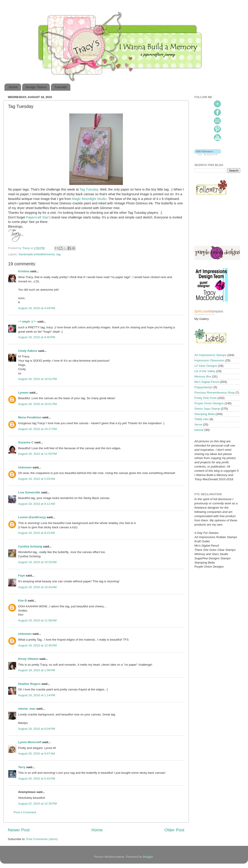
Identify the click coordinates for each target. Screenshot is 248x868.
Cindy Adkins (28, 351)
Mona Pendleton (30, 417)
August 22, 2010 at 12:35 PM (37, 804)
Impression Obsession (209, 360)
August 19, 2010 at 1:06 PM (37, 670)
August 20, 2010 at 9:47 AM (37, 754)
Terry (22, 767)
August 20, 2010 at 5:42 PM (37, 779)
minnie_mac (27, 709)
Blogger (148, 857)
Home (13, 87)
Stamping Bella (205, 414)
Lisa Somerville (29, 492)
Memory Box (203, 376)
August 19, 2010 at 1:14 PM (37, 695)
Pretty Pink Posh (206, 398)
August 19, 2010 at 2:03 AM (37, 479)
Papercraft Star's (39, 217)
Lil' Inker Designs (206, 366)
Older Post (174, 830)
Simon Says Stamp (207, 409)
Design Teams (36, 87)
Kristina (24, 271)
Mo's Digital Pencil (207, 382)
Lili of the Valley (205, 371)
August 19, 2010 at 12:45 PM (37, 645)
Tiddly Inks (202, 419)
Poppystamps (204, 387)
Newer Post (19, 830)
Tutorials (61, 87)
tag (58, 254)
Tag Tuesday (89, 189)
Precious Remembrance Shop (214, 393)
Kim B (22, 601)
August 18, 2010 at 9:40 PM (37, 337)
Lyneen (23, 393)
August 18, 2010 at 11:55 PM (37, 454)
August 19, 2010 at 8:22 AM (37, 533)
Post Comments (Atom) (42, 839)
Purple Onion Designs (209, 403)
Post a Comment (25, 812)
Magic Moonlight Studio (89, 199)
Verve (198, 425)
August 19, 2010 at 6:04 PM (37, 729)
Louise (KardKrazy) (32, 517)
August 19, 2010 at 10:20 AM (37, 562)
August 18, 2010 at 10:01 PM (37, 379)
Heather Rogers (29, 684)
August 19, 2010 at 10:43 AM (37, 587)
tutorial (199, 430)
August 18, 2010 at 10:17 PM (37, 429)
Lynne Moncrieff (30, 742)
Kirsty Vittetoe (28, 659)
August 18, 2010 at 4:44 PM (37, 308)
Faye (22, 576)
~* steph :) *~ (27, 322)
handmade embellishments (37, 254)
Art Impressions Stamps (210, 355)
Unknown (25, 467)
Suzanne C (26, 442)
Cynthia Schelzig (30, 546)
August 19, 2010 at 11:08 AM (37, 620)
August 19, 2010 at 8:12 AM (37, 504)
